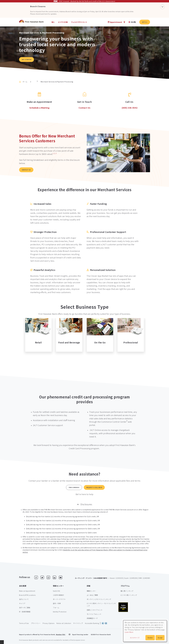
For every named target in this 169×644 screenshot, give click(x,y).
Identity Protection (60, 612)
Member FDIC (61, 634)
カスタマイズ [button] (135, 638)
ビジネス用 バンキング (129, 595)
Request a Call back (94, 487)
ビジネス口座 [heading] (63, 22)
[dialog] (145, 631)
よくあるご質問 (92, 595)
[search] (135, 22)
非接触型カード (92, 618)
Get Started (27, 59)
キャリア (22, 603)
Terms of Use (24, 623)
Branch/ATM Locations (27, 595)
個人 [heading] (53, 22)
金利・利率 (57, 603)
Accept (160, 638)
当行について (24, 599)
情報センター (92, 591)
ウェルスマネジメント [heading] (79, 22)
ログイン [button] (145, 22)
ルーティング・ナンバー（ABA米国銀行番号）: (92, 578)
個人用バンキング (127, 591)
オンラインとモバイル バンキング (99, 599)
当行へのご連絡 (25, 608)
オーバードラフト (59, 599)
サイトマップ (78, 623)
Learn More (129, 632)
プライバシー (36, 623)
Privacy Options (48, 623)
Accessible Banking (92, 623)
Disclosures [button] (86, 504)
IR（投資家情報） (25, 612)
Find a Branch (74, 487)
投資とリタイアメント (95, 610)
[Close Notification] (162, 7)
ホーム (25, 82)
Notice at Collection (64, 623)
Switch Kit (56, 591)
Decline (150, 638)
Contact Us (26, 170)
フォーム (56, 608)
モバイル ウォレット (94, 614)
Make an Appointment (27, 591)
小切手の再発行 (58, 595)
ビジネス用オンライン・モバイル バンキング (101, 605)
